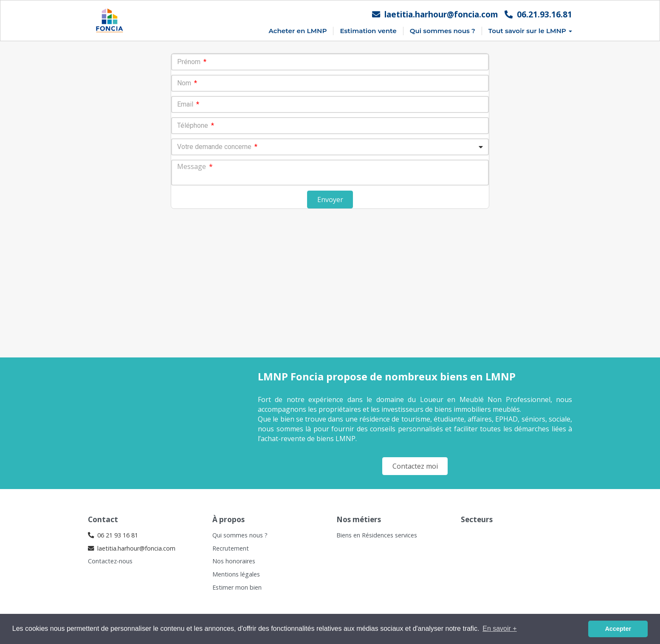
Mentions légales (236, 574)
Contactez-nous (110, 561)
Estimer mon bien (237, 587)
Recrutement (231, 548)
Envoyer (330, 200)
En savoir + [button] (499, 629)
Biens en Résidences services (377, 535)
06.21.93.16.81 (538, 14)
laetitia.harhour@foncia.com (435, 14)
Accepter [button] (618, 629)
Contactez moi (415, 466)
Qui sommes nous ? (443, 31)
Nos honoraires (234, 561)
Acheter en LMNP (298, 31)
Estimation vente (368, 31)
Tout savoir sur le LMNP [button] (530, 31)
